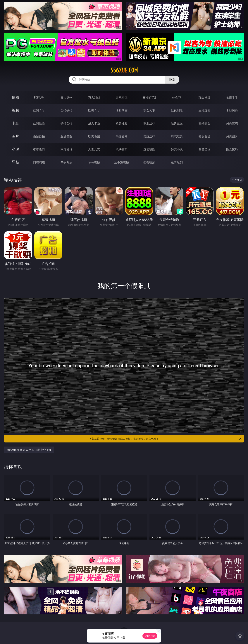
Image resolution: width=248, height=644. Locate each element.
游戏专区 (122, 97)
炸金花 (177, 97)
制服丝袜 (149, 123)
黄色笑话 (204, 149)
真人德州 (66, 97)
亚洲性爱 (39, 123)
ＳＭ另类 (232, 110)
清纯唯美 (177, 136)
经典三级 (177, 123)
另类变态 (232, 123)
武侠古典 (122, 149)
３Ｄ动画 (122, 110)
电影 (15, 123)
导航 (15, 162)
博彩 (15, 97)
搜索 (172, 80)
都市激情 (39, 149)
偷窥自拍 (39, 136)
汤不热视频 (122, 162)
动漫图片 (122, 136)
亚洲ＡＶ (39, 110)
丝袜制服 (177, 110)
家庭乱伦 (66, 149)
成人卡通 (94, 123)
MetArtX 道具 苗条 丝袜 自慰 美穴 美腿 (29, 450)
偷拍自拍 (66, 123)
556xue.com (124, 70)
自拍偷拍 (66, 110)
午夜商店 (66, 162)
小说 (15, 149)
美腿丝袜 (149, 136)
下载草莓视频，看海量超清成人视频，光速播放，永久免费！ (166, 439)
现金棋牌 (204, 97)
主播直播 (204, 110)
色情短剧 (177, 162)
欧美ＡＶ (94, 110)
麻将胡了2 (149, 97)
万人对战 (94, 97)
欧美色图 (94, 136)
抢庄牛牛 (232, 97)
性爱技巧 (232, 149)
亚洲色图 (66, 136)
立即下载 (150, 636)
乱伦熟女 (204, 123)
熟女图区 (204, 136)
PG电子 (39, 97)
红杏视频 (149, 162)
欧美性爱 (122, 123)
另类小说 (177, 149)
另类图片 (232, 136)
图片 (15, 136)
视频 (15, 110)
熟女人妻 (149, 110)
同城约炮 (39, 162)
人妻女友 (94, 149)
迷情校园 (149, 149)
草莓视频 (94, 162)
